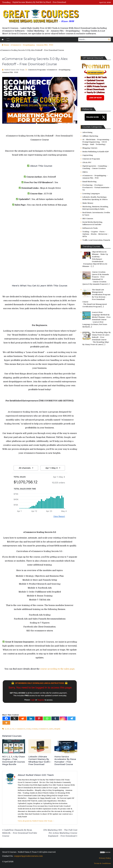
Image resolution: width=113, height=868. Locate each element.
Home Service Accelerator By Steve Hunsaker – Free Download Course (65, 761)
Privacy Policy (105, 858)
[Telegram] (72, 718)
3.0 (13, 729)
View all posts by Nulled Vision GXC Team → (36, 821)
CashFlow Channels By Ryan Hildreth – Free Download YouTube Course (20, 833)
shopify (57, 729)
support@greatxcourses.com (28, 856)
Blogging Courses (90, 148)
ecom (28, 729)
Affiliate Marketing (90, 136)
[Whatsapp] (47, 718)
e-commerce (20, 729)
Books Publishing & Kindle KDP (96, 152)
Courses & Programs (37, 70)
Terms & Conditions (102, 863)
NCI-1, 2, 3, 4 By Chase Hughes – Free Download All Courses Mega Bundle (14, 761)
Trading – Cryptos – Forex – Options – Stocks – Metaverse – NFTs (96, 234)
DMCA (85, 172)
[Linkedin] (31, 718)
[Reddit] (23, 718)
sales (51, 729)
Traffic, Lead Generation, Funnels (96, 240)
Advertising (87, 132)
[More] (6, 723)
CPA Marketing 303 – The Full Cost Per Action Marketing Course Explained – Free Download (60, 833)
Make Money (88, 203)
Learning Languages (91, 194)
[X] (14, 718)
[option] (40, 2)
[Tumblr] (55, 718)
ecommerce (43, 729)
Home (5, 45)
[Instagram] (63, 718)
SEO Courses (88, 219)
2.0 (8, 729)
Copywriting (88, 155)
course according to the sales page (57, 669)
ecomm (35, 729)
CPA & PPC (87, 162)
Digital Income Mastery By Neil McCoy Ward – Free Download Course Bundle (46, 2)
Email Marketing (89, 182)
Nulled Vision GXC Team (14, 70)
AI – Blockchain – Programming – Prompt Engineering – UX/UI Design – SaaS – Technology (97, 142)
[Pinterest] (39, 718)
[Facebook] (6, 718)
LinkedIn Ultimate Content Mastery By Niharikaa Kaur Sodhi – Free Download (40, 761)
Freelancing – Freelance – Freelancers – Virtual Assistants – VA (96, 187)
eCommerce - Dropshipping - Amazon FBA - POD (32, 45)
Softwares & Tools (90, 228)
